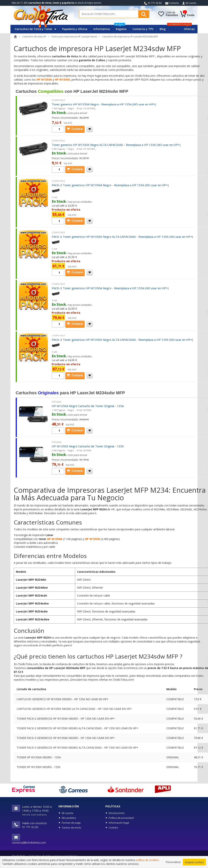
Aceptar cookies (194, 864)
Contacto (172, 3)
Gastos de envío (71, 828)
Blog (163, 29)
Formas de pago (71, 823)
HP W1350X (62, 80)
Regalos (120, 28)
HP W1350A (44, 80)
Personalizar (173, 864)
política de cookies (147, 862)
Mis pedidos (69, 818)
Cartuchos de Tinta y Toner (35, 29)
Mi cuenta (191, 3)
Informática (102, 29)
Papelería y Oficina (75, 29)
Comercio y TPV (143, 29)
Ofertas (189, 29)
